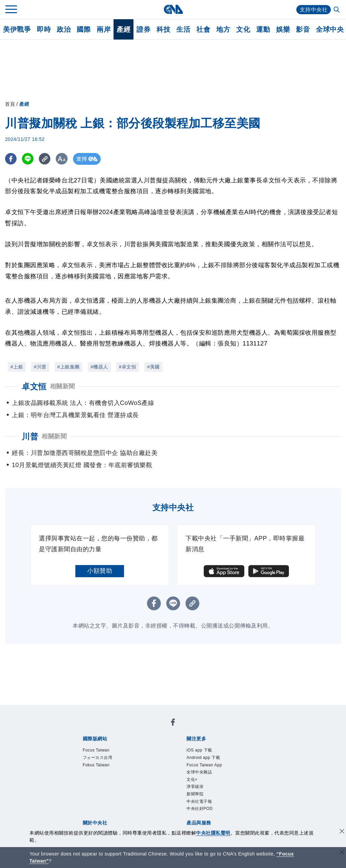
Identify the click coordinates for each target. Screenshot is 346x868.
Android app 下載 (203, 758)
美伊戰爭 (17, 29)
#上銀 (17, 367)
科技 (163, 29)
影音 (303, 29)
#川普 (40, 367)
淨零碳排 (195, 787)
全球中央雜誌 (199, 772)
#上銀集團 (69, 367)
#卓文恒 (128, 367)
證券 (143, 29)
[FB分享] (11, 159)
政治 (64, 29)
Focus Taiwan (96, 750)
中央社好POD (200, 809)
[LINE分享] (28, 159)
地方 (223, 29)
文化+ (192, 780)
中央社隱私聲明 (213, 833)
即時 (44, 29)
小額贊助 (100, 571)
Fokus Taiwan (96, 765)
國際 (84, 29)
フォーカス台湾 (98, 758)
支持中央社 (314, 10)
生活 (183, 29)
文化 (243, 29)
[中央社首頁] (173, 9)
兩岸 (104, 29)
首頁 (10, 104)
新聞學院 (195, 794)
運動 (263, 29)
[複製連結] (45, 159)
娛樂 (283, 29)
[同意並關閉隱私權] (342, 832)
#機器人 (99, 367)
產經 (123, 29)
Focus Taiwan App (204, 765)
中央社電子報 (199, 801)
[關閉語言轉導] (342, 853)
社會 (203, 29)
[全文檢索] (337, 10)
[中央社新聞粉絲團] (173, 723)
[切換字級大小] (63, 159)
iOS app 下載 (199, 750)
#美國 (153, 367)
